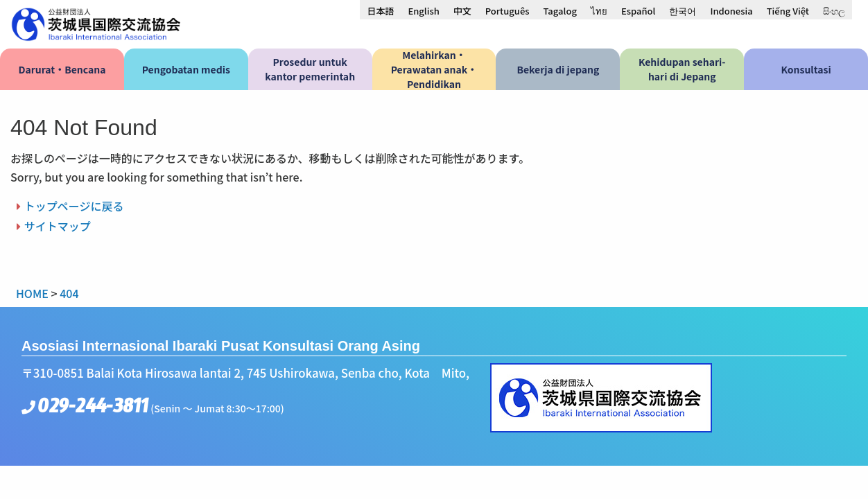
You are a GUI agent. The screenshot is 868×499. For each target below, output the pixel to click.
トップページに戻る (74, 206)
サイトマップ (58, 226)
